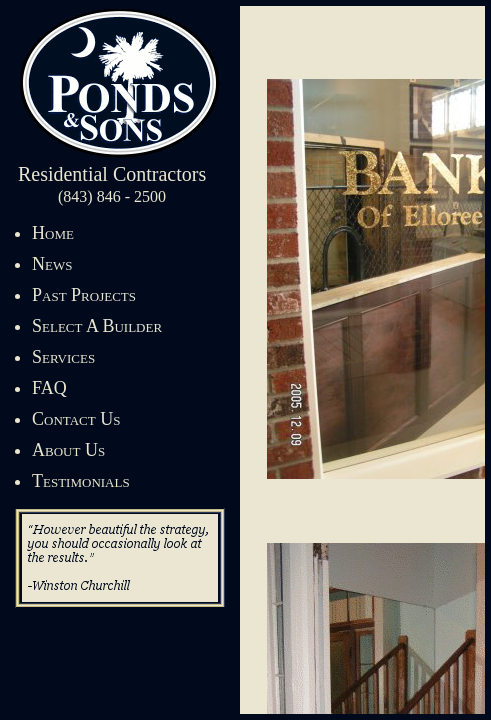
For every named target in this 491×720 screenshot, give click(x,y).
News (52, 264)
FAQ (49, 388)
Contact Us (76, 419)
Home (53, 233)
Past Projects (84, 295)
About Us (68, 450)
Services (63, 357)
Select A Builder (97, 326)
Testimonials (81, 481)
